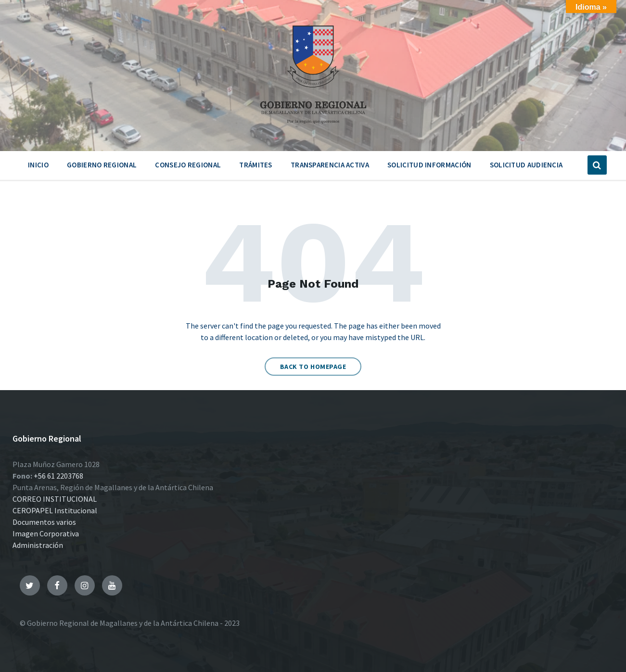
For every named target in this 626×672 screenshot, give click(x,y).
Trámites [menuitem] (256, 165)
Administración (38, 545)
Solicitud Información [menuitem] (429, 165)
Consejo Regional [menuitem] (188, 165)
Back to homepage (313, 367)
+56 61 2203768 (58, 476)
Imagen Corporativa (46, 533)
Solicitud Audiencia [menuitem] (526, 165)
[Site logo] (313, 127)
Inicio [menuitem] (38, 165)
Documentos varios (44, 522)
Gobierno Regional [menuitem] (102, 165)
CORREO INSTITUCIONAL (55, 499)
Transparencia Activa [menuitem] (330, 165)
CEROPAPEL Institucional (55, 510)
